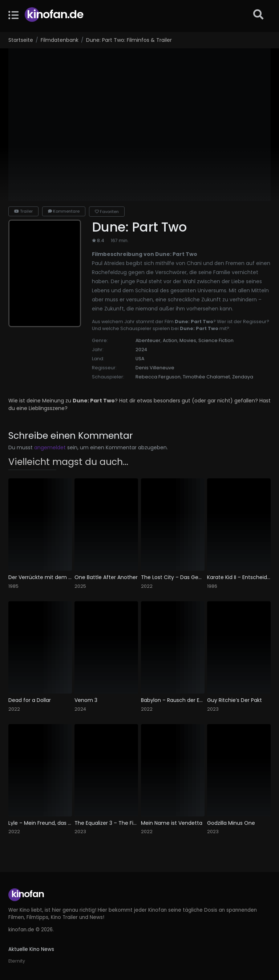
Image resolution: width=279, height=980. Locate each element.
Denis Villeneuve (155, 368)
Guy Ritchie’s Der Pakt (234, 700)
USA (140, 359)
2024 (141, 350)
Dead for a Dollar (30, 700)
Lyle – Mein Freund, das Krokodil (40, 823)
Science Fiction (216, 340)
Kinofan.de (55, 14)
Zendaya (243, 377)
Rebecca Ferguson (158, 377)
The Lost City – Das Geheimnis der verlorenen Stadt (173, 577)
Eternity (17, 961)
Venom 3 (86, 700)
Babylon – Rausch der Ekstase (173, 700)
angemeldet (50, 447)
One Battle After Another (106, 577)
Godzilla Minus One (231, 823)
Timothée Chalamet (206, 377)
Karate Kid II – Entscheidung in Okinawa (239, 577)
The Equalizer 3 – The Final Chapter (106, 823)
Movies (188, 340)
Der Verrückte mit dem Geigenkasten (40, 577)
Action (170, 340)
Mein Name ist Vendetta (172, 823)
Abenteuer (148, 340)
